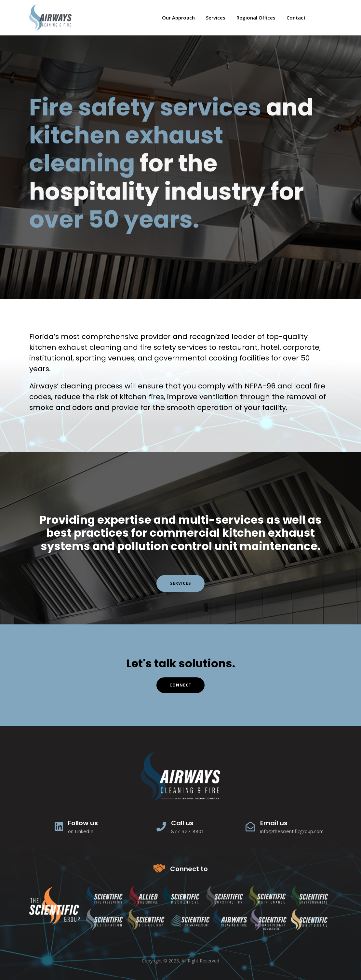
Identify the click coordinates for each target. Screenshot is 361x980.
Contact (296, 18)
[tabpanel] (180, 167)
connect (180, 685)
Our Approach (178, 18)
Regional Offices (256, 18)
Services (216, 18)
